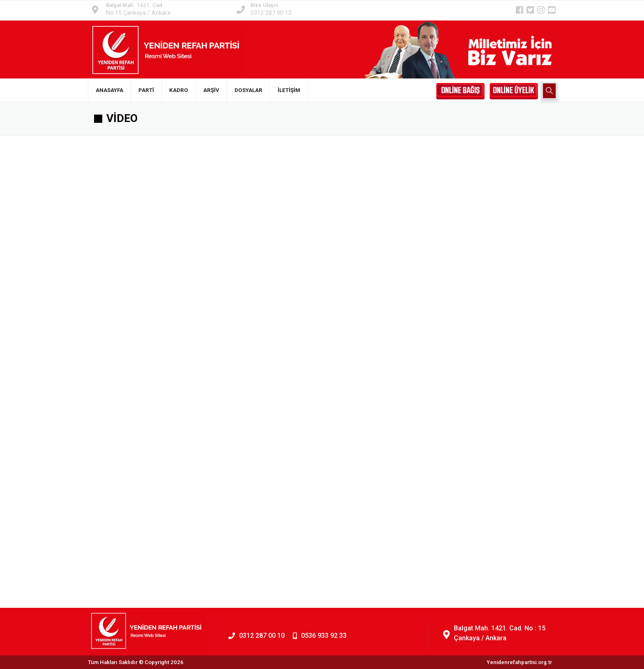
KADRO (179, 90)
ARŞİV (211, 90)
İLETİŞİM (289, 90)
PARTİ (146, 90)
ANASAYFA (109, 90)
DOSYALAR (248, 90)
